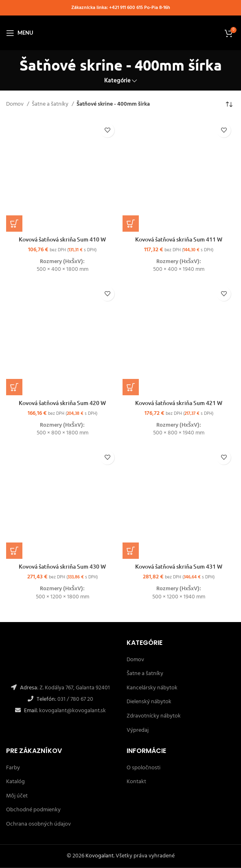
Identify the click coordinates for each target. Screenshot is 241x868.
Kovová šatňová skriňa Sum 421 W (179, 403)
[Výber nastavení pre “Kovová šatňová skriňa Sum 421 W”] (131, 387)
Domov (15, 104)
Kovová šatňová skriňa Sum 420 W (62, 403)
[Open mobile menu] (20, 33)
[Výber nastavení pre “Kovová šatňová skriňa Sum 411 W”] (131, 224)
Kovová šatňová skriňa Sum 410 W (62, 239)
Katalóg (15, 782)
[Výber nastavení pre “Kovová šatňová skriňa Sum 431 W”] (131, 551)
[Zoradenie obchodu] (229, 105)
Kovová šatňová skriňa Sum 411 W (179, 239)
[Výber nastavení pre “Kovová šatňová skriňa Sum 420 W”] (14, 387)
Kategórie (117, 81)
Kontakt (136, 782)
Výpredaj (138, 730)
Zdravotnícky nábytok (154, 716)
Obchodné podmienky (33, 810)
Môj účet (17, 796)
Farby (13, 768)
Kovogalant (100, 856)
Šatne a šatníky (51, 104)
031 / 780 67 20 (75, 699)
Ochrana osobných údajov (38, 824)
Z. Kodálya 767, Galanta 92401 (75, 688)
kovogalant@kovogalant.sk (72, 711)
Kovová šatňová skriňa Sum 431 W (179, 566)
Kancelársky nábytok (152, 688)
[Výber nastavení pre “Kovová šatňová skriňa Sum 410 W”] (14, 224)
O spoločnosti (144, 768)
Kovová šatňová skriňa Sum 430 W (62, 566)
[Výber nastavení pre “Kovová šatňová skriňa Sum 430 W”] (14, 551)
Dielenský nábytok (149, 702)
